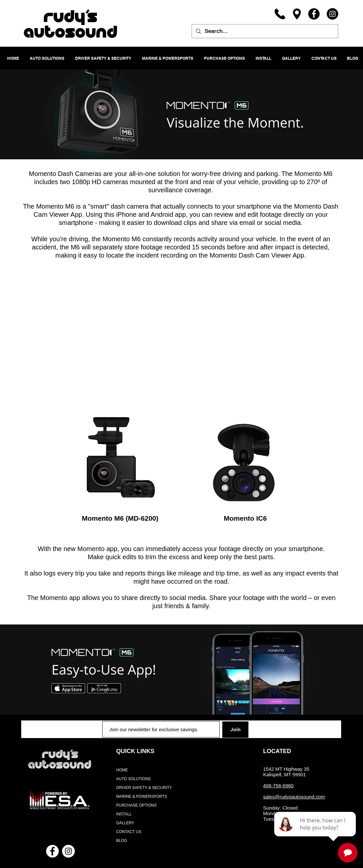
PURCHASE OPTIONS (136, 805)
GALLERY (125, 823)
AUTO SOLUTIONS (134, 779)
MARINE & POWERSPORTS (142, 797)
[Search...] (264, 31)
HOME (122, 770)
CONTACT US (129, 832)
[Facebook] (314, 14)
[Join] (235, 730)
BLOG (122, 841)
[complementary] (316, 832)
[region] (120, 459)
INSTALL (124, 814)
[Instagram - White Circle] (68, 851)
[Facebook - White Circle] (52, 851)
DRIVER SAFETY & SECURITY (144, 788)
